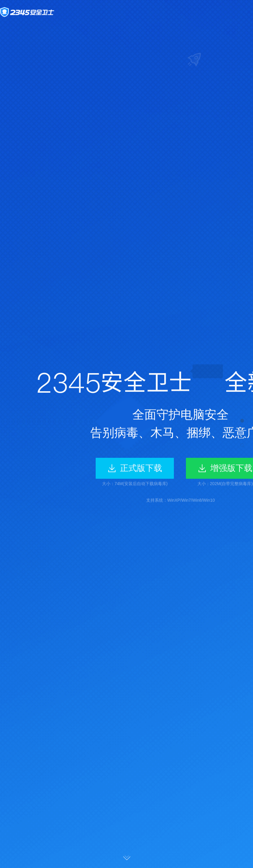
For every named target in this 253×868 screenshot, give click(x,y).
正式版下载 (141, 469)
